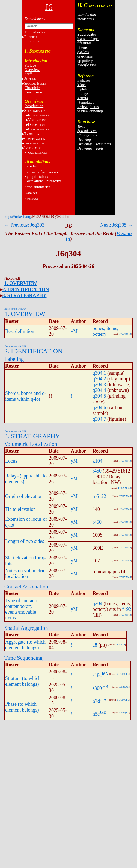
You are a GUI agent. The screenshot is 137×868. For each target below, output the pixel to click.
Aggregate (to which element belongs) (25, 645)
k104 (97, 461)
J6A (105, 674)
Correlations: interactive (43, 181)
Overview (32, 70)
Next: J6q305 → (116, 225)
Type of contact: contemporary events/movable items (21, 609)
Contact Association (26, 587)
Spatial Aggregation (26, 628)
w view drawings (90, 111)
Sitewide (31, 199)
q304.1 (99, 373)
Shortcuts (32, 41)
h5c (96, 714)
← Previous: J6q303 (24, 225)
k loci (82, 85)
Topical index (35, 32)
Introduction (34, 106)
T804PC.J (120, 645)
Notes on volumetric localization (25, 574)
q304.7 (99, 419)
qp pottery (85, 61)
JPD (103, 712)
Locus (11, 461)
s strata (83, 98)
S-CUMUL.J (123, 674)
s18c (97, 675)
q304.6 (99, 408)
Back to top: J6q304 (15, 309)
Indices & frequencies (41, 172)
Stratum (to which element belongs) (23, 681)
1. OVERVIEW (21, 283)
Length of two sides (25, 541)
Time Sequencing (23, 658)
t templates (86, 102)
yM (74, 331)
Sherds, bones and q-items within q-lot (26, 396)
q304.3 (99, 385)
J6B (105, 687)
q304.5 (99, 396)
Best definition (20, 331)
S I (35, 83)
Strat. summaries (37, 187)
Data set (31, 193)
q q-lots (83, 52)
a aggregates (87, 34)
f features (84, 43)
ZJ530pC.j (124, 687)
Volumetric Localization (31, 444)
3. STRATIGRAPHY (25, 295)
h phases (84, 80)
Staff (28, 74)
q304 (97, 604)
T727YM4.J (125, 334)
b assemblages (88, 39)
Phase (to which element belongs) (22, 707)
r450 (97, 471)
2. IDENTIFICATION (26, 289)
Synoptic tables (36, 177)
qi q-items (85, 56)
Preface (30, 65)
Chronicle (32, 88)
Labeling (14, 359)
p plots (82, 89)
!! (72, 396)
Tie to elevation (20, 509)
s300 (97, 688)
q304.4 (99, 390)
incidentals (86, 19)
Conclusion (33, 92)
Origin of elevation (24, 496)
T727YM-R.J (124, 488)
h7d (96, 701)
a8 (95, 645)
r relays (83, 94)
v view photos (88, 107)
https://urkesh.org (18, 217)
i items (82, 48)
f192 (127, 609)
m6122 (99, 496)
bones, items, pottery (105, 331)
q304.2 (99, 379)
